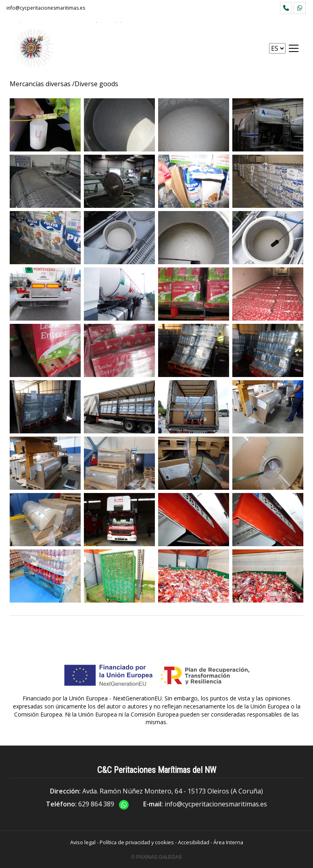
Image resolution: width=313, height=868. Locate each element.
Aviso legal (83, 842)
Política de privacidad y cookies (137, 842)
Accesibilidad (194, 842)
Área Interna (228, 842)
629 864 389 (96, 804)
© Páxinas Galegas (157, 857)
